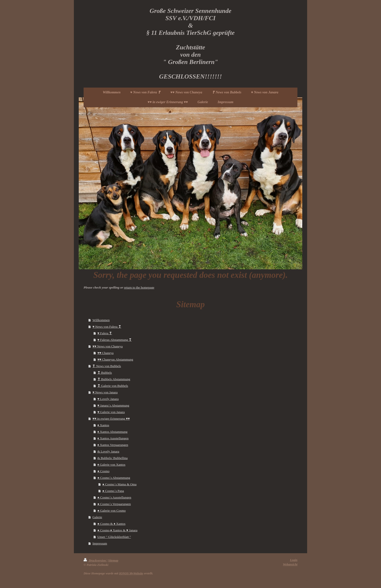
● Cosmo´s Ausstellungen (114, 497)
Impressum (100, 543)
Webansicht (290, 564)
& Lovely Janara (108, 451)
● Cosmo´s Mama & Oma (119, 484)
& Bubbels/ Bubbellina (113, 458)
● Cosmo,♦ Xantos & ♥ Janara (117, 530)
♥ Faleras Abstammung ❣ (115, 340)
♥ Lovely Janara (108, 399)
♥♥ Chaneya (106, 353)
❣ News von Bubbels (107, 366)
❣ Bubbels (105, 373)
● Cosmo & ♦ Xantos (112, 524)
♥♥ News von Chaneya (107, 346)
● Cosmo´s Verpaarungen (114, 504)
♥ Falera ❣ (105, 333)
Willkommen (101, 320)
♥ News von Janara (105, 392)
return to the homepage (139, 287)
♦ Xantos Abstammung (113, 432)
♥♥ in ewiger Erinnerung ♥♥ (111, 419)
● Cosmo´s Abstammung (114, 478)
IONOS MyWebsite (131, 573)
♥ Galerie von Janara (111, 412)
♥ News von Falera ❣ (107, 327)
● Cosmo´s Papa (113, 491)
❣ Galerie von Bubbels (113, 386)
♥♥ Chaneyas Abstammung (115, 359)
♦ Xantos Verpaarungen (113, 445)
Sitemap (113, 561)
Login (294, 560)
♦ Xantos (103, 425)
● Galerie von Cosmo (112, 511)
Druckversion (95, 561)
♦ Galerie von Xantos (111, 465)
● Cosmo (104, 471)
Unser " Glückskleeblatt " (114, 537)
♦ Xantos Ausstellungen (113, 438)
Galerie (97, 517)
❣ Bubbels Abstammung (114, 379)
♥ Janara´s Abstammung (113, 405)
